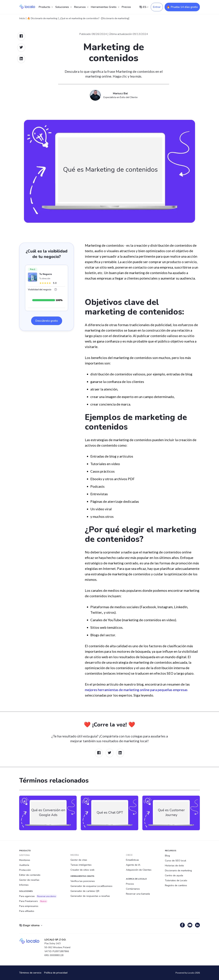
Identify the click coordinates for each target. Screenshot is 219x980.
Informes (24, 885)
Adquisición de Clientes (139, 870)
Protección (25, 870)
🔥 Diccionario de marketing (42, 18)
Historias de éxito (174, 866)
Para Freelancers (33, 901)
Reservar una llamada (138, 894)
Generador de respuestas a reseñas (90, 896)
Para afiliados (27, 911)
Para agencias (38, 896)
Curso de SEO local (176, 861)
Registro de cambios (176, 885)
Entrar (157, 7)
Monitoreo (25, 860)
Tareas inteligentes (81, 865)
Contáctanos (133, 889)
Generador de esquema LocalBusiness (91, 886)
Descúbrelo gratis (47, 321)
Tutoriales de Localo (176, 880)
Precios (126, 7)
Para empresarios (29, 906)
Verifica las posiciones (83, 881)
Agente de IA (133, 865)
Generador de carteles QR (85, 891)
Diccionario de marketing (178, 871)
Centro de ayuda (174, 875)
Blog (167, 856)
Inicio (22, 18)
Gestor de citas (79, 860)
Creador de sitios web (82, 870)
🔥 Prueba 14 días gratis (182, 7)
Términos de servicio (30, 973)
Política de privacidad (56, 973)
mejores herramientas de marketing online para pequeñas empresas (136, 690)
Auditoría (24, 865)
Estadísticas (132, 860)
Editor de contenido (30, 875)
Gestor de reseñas (29, 880)
